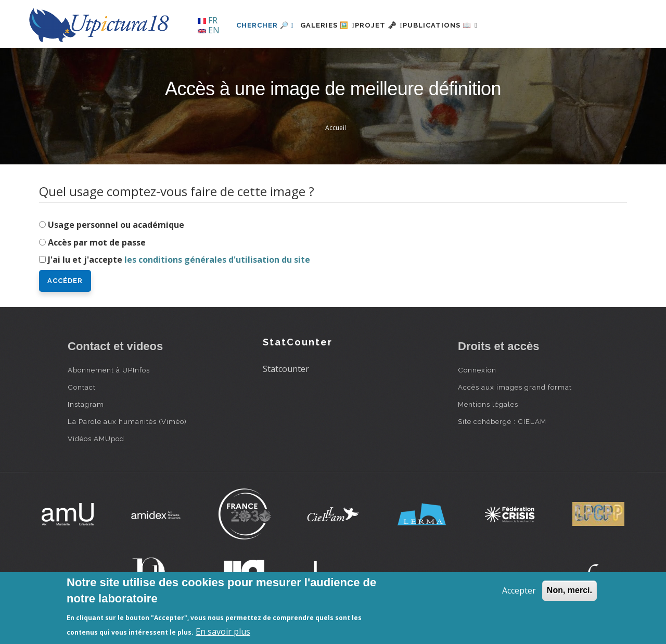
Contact (82, 387)
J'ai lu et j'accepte (179, 260)
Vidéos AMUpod (96, 439)
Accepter (519, 590)
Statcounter (286, 369)
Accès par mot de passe (97, 242)
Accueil (336, 128)
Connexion (477, 370)
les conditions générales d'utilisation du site (217, 260)
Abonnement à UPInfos (109, 370)
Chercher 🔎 (265, 25)
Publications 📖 (471, 25)
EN (209, 30)
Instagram (86, 404)
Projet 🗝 (398, 25)
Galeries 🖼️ (334, 25)
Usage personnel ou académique (116, 225)
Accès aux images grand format (515, 387)
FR (208, 20)
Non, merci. (569, 590)
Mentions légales (488, 404)
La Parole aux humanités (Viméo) (127, 421)
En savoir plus (223, 632)
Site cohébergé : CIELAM (502, 421)
